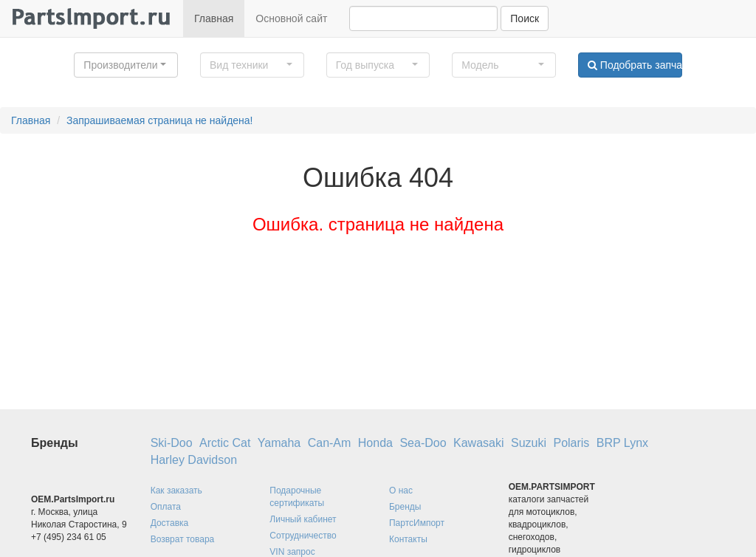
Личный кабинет (303, 519)
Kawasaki (478, 443)
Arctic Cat (225, 443)
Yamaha (279, 443)
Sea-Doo (423, 443)
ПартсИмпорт (417, 523)
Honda (375, 443)
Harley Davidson (194, 460)
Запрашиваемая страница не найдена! (160, 120)
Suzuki (529, 443)
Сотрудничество (303, 536)
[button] (126, 65)
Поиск (525, 18)
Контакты (408, 539)
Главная (214, 18)
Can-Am (330, 443)
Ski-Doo (172, 443)
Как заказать (176, 491)
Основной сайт (291, 18)
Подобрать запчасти (635, 65)
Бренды (405, 507)
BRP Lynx (622, 443)
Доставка (170, 523)
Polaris (571, 443)
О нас (401, 491)
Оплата (166, 507)
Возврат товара (183, 539)
